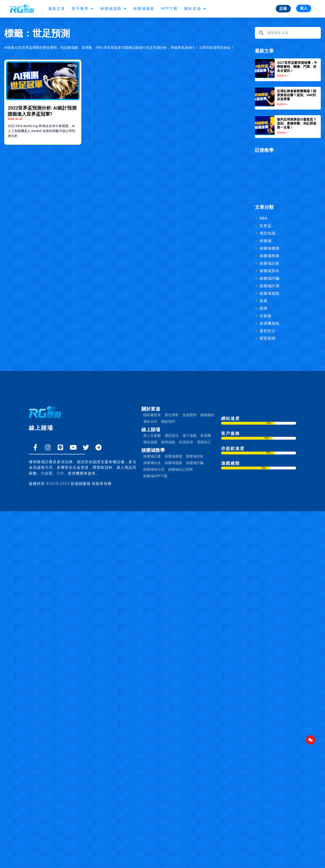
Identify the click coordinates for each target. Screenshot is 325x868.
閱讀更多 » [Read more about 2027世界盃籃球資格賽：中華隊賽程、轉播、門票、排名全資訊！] (283, 76)
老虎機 (206, 436)
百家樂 (266, 316)
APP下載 (169, 9)
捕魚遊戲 (150, 442)
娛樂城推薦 (270, 256)
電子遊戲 (189, 436)
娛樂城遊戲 (113, 9)
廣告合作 (150, 422)
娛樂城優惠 (144, 9)
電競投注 (204, 442)
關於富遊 (195, 9)
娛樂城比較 (270, 263)
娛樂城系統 (270, 271)
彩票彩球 (186, 442)
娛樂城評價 (270, 286)
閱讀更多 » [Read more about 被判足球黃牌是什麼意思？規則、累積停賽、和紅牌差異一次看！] (283, 133)
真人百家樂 (152, 436)
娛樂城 (266, 241)
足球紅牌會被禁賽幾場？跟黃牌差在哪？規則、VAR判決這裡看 (297, 95)
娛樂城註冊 (152, 456)
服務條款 (207, 415)
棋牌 (264, 308)
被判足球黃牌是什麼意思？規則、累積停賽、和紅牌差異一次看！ (297, 123)
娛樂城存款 (195, 456)
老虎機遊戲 (270, 323)
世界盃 (266, 226)
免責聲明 (189, 415)
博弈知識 (268, 233)
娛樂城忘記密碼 (180, 469)
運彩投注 (268, 331)
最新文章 (57, 9)
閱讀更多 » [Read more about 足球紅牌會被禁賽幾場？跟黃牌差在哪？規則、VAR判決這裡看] (283, 104)
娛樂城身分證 (154, 469)
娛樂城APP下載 (155, 476)
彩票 (264, 301)
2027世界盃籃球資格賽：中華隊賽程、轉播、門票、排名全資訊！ (297, 67)
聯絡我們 (168, 422)
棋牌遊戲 (168, 442)
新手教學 (83, 9)
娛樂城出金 (152, 463)
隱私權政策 (152, 415)
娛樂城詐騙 (270, 278)
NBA (264, 218)
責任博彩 (172, 415)
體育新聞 (268, 338)
